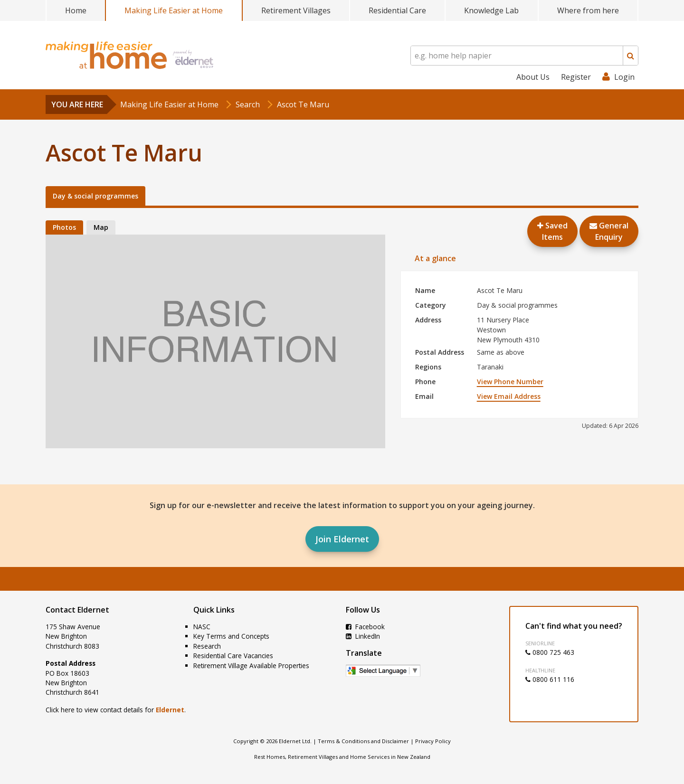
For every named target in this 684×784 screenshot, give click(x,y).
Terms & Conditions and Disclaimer (363, 741)
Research (207, 646)
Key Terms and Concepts (231, 636)
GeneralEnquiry (609, 231)
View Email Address (509, 396)
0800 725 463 (550, 652)
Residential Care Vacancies (233, 656)
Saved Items (552, 231)
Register (576, 77)
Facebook (365, 627)
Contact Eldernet (77, 610)
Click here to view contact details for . (116, 710)
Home (76, 10)
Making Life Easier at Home (174, 10)
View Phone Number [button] (510, 382)
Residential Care (397, 10)
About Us (533, 77)
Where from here (588, 10)
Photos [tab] (64, 227)
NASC (202, 627)
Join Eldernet (342, 539)
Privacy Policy (433, 741)
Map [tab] (101, 227)
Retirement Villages (296, 10)
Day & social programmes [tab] (95, 196)
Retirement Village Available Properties (251, 666)
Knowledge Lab (491, 10)
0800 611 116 (550, 679)
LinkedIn (363, 636)
